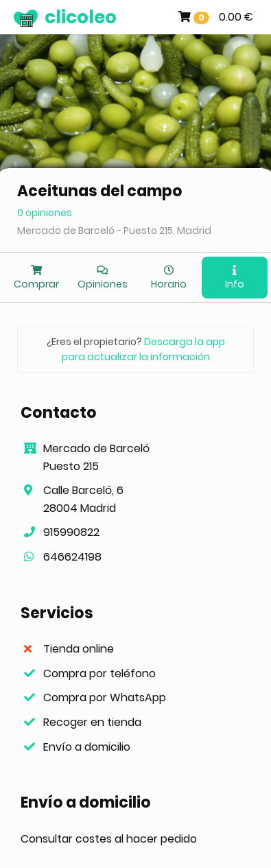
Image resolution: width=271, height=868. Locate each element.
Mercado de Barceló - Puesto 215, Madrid (114, 231)
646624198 (72, 557)
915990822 (71, 532)
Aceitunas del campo (100, 191)
